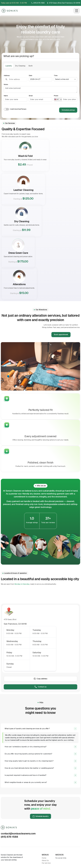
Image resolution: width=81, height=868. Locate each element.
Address (7, 76)
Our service (46, 863)
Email (31, 96)
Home (44, 858)
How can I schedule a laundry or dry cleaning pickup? (26, 747)
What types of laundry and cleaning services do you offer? (27, 729)
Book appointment (61, 335)
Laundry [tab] (9, 66)
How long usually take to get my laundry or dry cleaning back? (29, 761)
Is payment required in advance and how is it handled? (25, 775)
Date (31, 76)
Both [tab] (31, 66)
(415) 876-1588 (39, 3)
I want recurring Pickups (18, 109)
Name (6, 96)
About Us (45, 860)
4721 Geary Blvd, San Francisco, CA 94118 (65, 3)
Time (56, 76)
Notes (6, 84)
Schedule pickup (68, 110)
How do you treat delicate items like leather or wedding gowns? (29, 768)
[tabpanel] (40, 94)
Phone (56, 96)
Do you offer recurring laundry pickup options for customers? (28, 754)
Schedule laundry (41, 816)
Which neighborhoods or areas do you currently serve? (26, 782)
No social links (61, 858)
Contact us (40, 687)
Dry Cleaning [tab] (20, 66)
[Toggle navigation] (77, 11)
